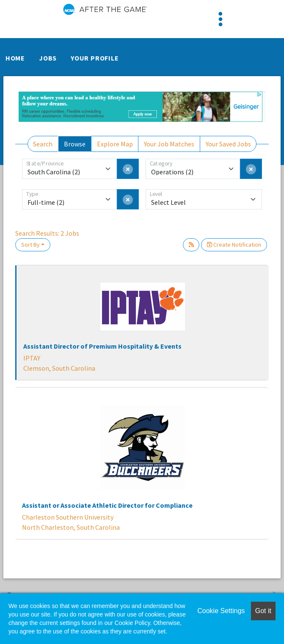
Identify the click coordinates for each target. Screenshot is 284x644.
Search (43, 144)
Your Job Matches (169, 144)
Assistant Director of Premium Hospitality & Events (102, 346)
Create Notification (234, 245)
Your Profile (95, 58)
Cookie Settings (221, 611)
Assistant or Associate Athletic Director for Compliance (107, 505)
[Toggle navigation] (221, 19)
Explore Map (115, 144)
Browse (75, 144)
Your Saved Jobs (228, 144)
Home (15, 58)
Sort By (30, 245)
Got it (263, 611)
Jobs (48, 58)
